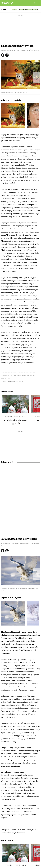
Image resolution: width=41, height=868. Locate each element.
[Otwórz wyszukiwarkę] (34, 3)
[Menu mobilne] (38, 3)
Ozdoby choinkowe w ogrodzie (16, 422)
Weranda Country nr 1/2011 (16, 416)
